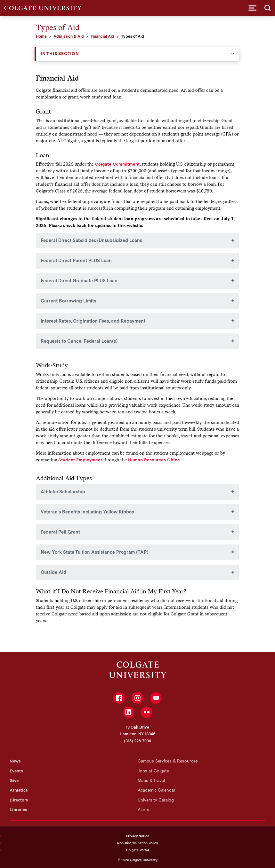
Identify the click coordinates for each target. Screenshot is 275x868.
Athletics (19, 790)
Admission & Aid (69, 36)
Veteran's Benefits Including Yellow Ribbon (88, 512)
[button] (252, 8)
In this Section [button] (60, 54)
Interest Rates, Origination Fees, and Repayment (93, 321)
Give (14, 781)
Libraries (18, 810)
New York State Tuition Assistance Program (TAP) (94, 552)
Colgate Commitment (117, 164)
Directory (19, 800)
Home (41, 36)
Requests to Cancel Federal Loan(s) (79, 341)
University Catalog (156, 800)
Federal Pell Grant (60, 532)
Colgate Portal (137, 850)
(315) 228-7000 (137, 741)
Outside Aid (53, 572)
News (15, 761)
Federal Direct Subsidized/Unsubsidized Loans (91, 240)
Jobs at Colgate (153, 771)
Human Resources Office (154, 460)
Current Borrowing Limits (68, 301)
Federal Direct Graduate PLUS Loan (79, 281)
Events (16, 771)
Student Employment (80, 460)
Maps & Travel (151, 781)
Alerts (143, 810)
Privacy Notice (138, 836)
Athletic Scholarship (63, 492)
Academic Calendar (157, 790)
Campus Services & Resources (168, 761)
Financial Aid (102, 36)
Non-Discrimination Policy (137, 843)
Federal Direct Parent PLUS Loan (76, 261)
